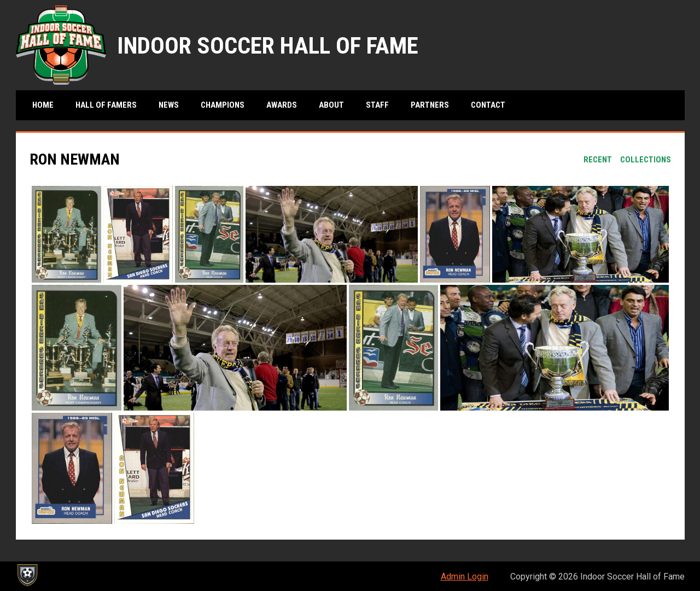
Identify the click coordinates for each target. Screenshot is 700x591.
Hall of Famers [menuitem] (106, 105)
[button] (66, 234)
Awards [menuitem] (282, 105)
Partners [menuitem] (430, 105)
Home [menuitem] (43, 105)
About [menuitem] (331, 105)
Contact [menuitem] (488, 105)
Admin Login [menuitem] (465, 577)
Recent (598, 160)
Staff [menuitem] (377, 105)
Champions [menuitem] (223, 105)
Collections (646, 160)
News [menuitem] (169, 105)
